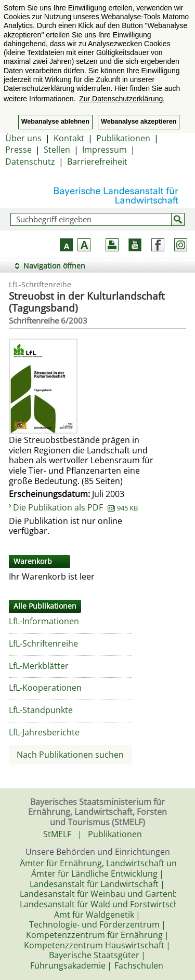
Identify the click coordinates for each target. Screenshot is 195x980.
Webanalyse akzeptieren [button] (139, 122)
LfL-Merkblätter (39, 666)
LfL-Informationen (44, 621)
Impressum (105, 150)
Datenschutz (30, 162)
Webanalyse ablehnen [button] (55, 122)
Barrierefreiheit (97, 162)
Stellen (57, 150)
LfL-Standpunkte (41, 710)
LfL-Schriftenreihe (43, 643)
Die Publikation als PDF (75, 507)
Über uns (23, 138)
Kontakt (69, 138)
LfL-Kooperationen (45, 688)
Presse (18, 150)
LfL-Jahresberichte (44, 732)
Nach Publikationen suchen (70, 755)
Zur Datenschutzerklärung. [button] (122, 99)
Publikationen (123, 138)
